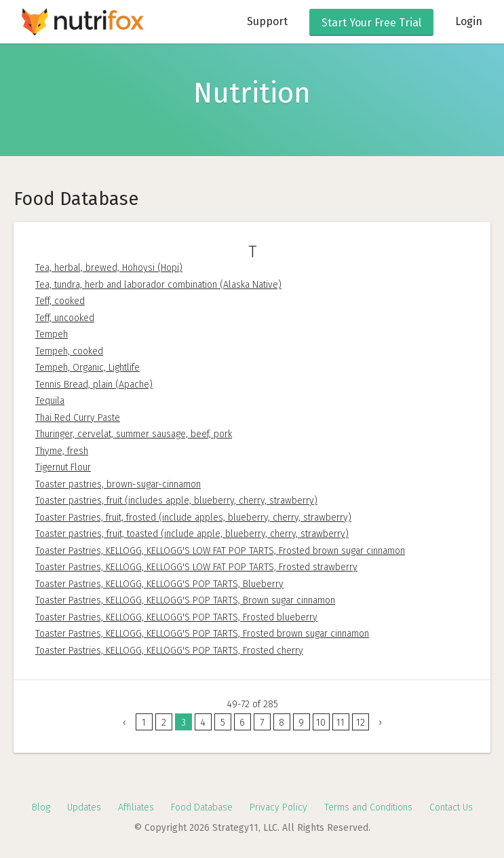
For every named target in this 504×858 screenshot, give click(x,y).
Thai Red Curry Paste (78, 418)
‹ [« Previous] (124, 723)
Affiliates (136, 807)
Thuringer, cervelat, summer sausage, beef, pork (134, 434)
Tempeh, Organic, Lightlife (88, 368)
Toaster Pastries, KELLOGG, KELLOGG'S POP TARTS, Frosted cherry (169, 651)
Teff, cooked (60, 301)
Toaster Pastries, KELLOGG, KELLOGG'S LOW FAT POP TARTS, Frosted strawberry (196, 567)
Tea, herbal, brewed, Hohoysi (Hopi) (109, 268)
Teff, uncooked (65, 318)
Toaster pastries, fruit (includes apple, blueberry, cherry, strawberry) (176, 501)
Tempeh (52, 334)
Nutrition (252, 93)
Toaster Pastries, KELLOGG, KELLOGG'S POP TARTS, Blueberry (159, 584)
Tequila (50, 401)
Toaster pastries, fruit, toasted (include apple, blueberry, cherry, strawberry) (192, 534)
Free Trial (371, 23)
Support (267, 21)
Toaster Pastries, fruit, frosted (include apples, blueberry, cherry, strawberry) (193, 518)
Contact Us (451, 807)
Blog (41, 807)
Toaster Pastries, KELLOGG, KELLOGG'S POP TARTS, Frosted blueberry (176, 617)
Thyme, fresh (62, 451)
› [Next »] (380, 723)
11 (341, 723)
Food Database (202, 807)
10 (321, 723)
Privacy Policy (278, 807)
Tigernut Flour (63, 467)
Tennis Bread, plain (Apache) (94, 385)
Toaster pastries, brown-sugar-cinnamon (118, 484)
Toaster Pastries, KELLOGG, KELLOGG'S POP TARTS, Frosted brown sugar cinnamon (202, 634)
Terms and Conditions (368, 807)
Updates (84, 807)
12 (361, 723)
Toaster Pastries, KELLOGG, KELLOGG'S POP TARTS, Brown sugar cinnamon (185, 600)
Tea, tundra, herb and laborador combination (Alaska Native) (158, 285)
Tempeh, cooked (69, 351)
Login (469, 21)
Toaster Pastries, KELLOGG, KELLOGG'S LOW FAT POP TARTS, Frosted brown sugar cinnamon (220, 551)
